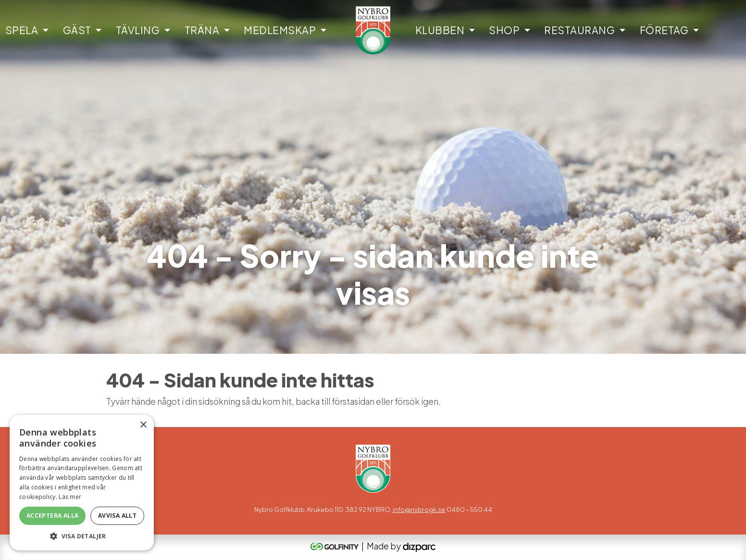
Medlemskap (280, 30)
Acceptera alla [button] (53, 516)
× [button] (143, 425)
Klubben (440, 30)
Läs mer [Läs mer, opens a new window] (70, 497)
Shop (504, 30)
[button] (82, 536)
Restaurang (579, 30)
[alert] (82, 483)
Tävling (138, 30)
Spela (22, 30)
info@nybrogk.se (419, 509)
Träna (202, 30)
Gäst (77, 30)
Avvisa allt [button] (117, 516)
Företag (664, 30)
